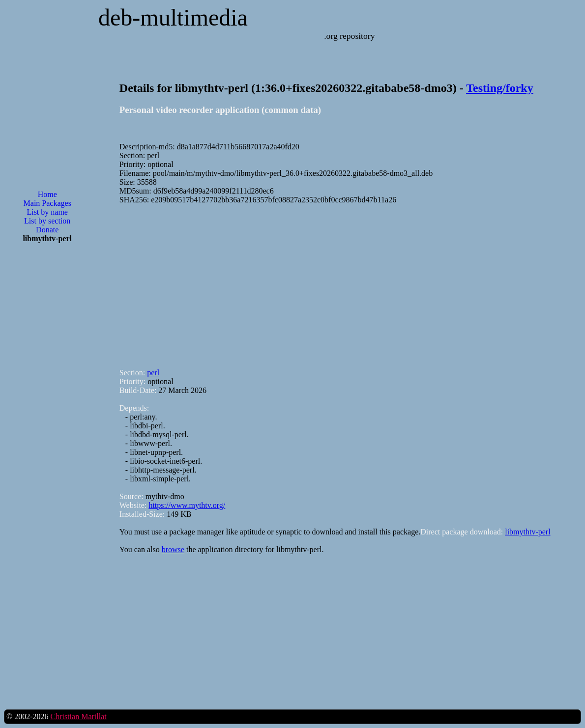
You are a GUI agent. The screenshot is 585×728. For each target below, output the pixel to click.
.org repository (349, 36)
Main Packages (47, 203)
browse (173, 549)
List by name (47, 212)
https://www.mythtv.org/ (187, 505)
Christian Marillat (78, 716)
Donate (47, 230)
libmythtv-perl (527, 532)
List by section (47, 221)
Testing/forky (499, 88)
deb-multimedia (173, 17)
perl (153, 373)
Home (47, 194)
